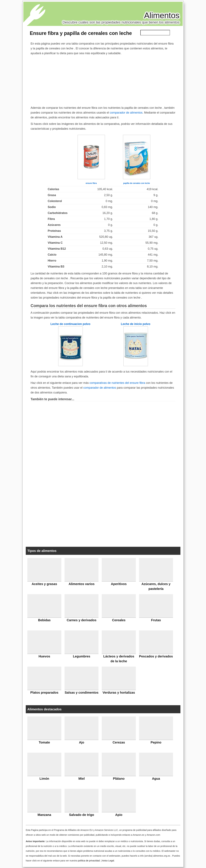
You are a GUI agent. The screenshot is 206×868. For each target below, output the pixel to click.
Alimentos (162, 15)
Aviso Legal (108, 861)
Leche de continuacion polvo (70, 324)
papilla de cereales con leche (137, 183)
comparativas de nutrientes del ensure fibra (117, 383)
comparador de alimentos (126, 113)
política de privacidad (89, 861)
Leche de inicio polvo (136, 324)
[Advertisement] (103, 80)
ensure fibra (91, 183)
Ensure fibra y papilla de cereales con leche (81, 33)
